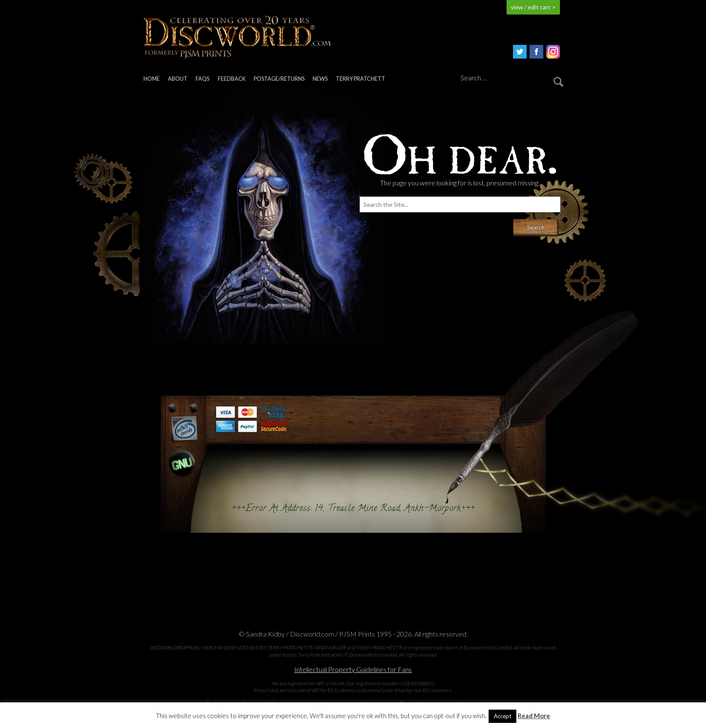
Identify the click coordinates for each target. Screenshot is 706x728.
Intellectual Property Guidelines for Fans (353, 669)
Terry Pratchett (360, 79)
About (178, 79)
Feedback (232, 79)
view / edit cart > (533, 7)
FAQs (202, 79)
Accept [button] (502, 716)
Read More (534, 716)
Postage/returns (279, 79)
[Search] (510, 78)
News (320, 79)
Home (152, 79)
